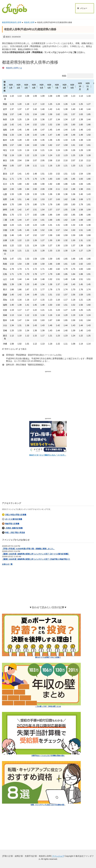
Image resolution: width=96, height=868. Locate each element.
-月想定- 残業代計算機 (14, 528)
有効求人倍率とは (14, 68)
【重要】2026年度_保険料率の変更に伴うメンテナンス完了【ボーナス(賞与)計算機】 (36, 554)
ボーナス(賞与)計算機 (14, 519)
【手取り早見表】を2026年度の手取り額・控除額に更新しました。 (28, 549)
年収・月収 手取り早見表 (15, 533)
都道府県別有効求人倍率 (12, 22)
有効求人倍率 (29, 22)
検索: (64, 76)
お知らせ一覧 (7, 564)
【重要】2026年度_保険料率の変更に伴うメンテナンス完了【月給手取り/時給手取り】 (36, 559)
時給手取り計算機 (12, 524)
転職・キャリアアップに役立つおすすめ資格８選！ (48, 805)
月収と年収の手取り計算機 (16, 515)
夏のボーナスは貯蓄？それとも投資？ (48, 657)
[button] (7, 86)
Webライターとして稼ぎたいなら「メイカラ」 (48, 455)
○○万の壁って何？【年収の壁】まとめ (48, 706)
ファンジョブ (58, 856)
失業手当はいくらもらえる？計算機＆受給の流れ (48, 756)
